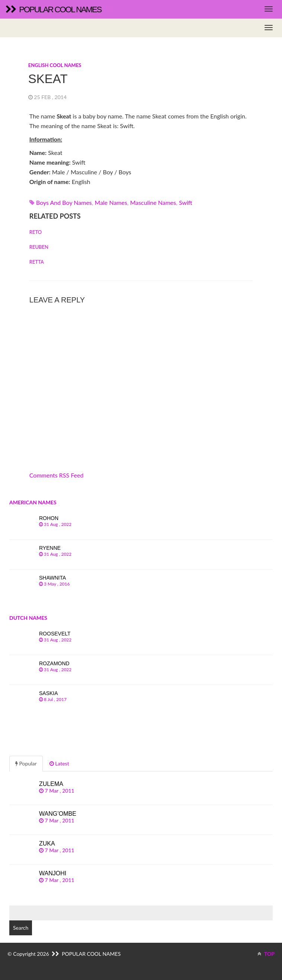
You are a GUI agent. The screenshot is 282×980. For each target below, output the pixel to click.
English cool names (55, 65)
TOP (266, 954)
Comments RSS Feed (57, 475)
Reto (36, 232)
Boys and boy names (64, 202)
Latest (59, 763)
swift (186, 202)
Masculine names (153, 202)
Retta (37, 262)
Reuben (39, 247)
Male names (111, 202)
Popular (26, 763)
